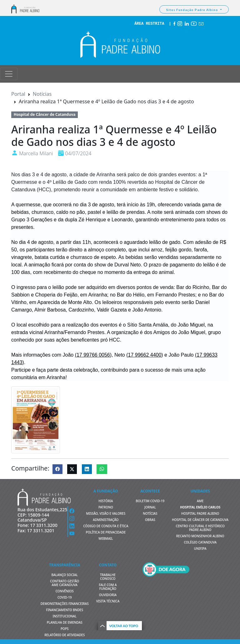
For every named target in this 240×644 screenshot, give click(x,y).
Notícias (42, 94)
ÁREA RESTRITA (149, 24)
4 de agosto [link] (53, 175)
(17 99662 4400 (144, 355)
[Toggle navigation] (9, 74)
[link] (92, 355)
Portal (18, 94)
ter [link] (120, 205)
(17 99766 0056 (92, 355)
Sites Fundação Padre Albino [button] (193, 10)
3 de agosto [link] (101, 205)
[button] (120, 625)
